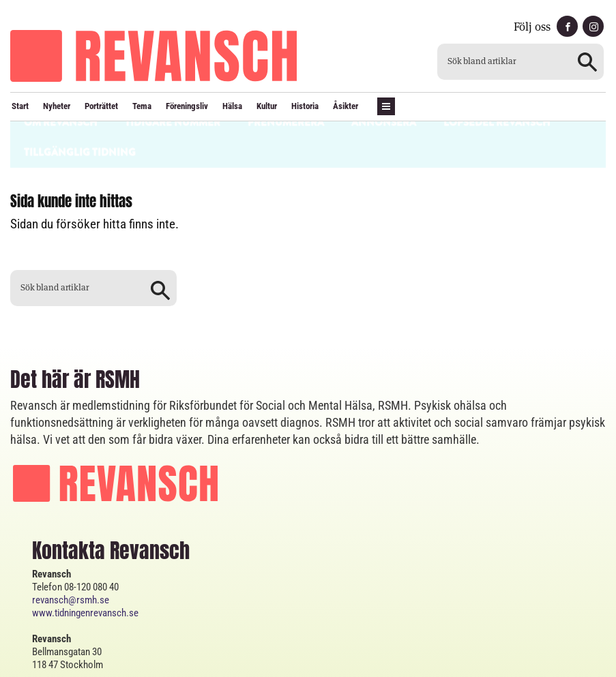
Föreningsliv (187, 106)
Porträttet (101, 106)
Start (20, 106)
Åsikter (346, 106)
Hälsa (232, 106)
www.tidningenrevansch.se (85, 553)
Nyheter (57, 106)
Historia (305, 106)
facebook (567, 26)
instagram (593, 26)
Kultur (267, 106)
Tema (142, 106)
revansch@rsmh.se (71, 540)
